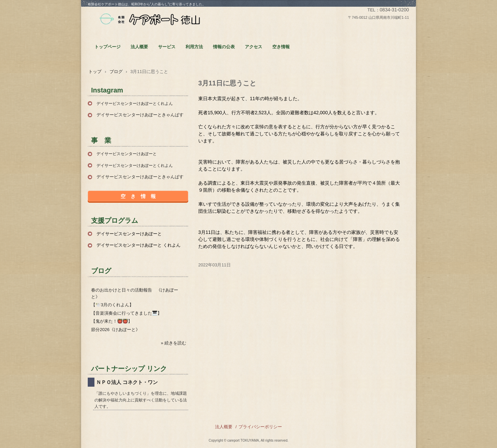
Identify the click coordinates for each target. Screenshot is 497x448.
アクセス (254, 47)
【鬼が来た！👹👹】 (112, 321)
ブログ (116, 72)
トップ (95, 72)
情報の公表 (224, 47)
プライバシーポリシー (260, 427)
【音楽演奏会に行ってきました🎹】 (126, 313)
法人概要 (139, 47)
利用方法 (194, 47)
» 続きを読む (173, 343)
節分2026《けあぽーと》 (116, 330)
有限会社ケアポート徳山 (150, 19)
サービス (167, 47)
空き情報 (281, 47)
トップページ (108, 47)
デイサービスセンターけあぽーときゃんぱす (140, 115)
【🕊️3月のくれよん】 (112, 305)
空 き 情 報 (138, 196)
